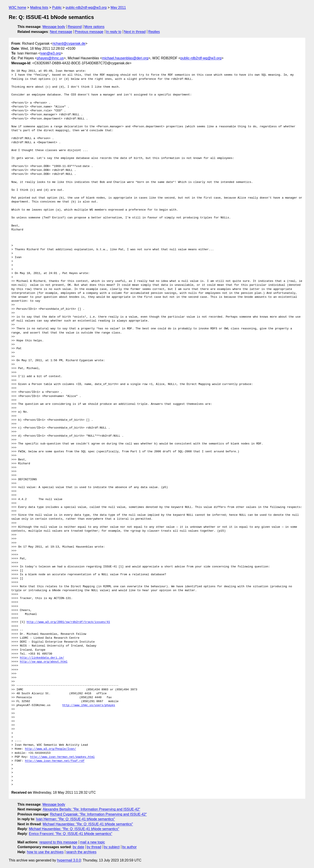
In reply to (114, 32)
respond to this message (58, 842)
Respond (75, 27)
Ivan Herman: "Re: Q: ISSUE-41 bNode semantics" (75, 819)
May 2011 (118, 8)
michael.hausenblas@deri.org (125, 58)
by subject (112, 847)
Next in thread (135, 32)
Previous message (89, 32)
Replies (154, 32)
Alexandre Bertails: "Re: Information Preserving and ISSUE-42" (91, 809)
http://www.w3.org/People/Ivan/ (50, 749)
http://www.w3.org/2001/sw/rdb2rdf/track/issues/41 (68, 622)
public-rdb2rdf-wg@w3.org (86, 8)
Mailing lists (39, 8)
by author (129, 847)
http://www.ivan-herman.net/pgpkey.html (62, 757)
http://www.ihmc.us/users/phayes (89, 705)
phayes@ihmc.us (50, 58)
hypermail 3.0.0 (69, 860)
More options (95, 27)
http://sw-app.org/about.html (44, 662)
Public (57, 8)
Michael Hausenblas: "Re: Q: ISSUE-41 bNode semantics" (88, 824)
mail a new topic (93, 842)
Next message (61, 32)
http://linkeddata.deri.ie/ (42, 658)
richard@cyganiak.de (69, 43)
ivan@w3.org (51, 53)
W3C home (17, 8)
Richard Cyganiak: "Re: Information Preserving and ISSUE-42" (98, 814)
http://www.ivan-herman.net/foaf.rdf (55, 761)
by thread (94, 847)
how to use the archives (45, 852)
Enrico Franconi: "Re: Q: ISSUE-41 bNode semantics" (70, 834)
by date (78, 847)
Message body (54, 27)
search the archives (81, 852)
